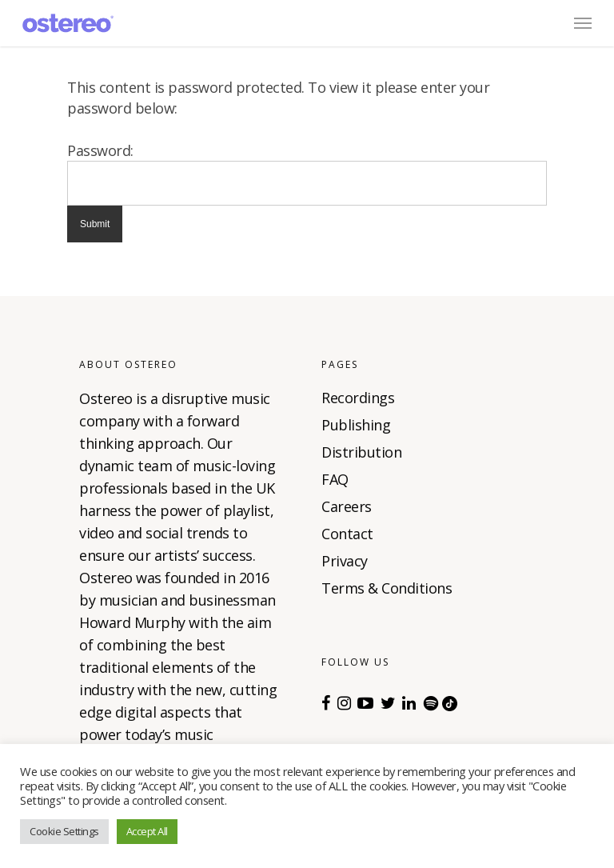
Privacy (345, 561)
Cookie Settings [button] (64, 831)
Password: (100, 150)
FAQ (335, 479)
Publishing (356, 425)
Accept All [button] (147, 831)
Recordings (358, 398)
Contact (347, 534)
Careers (347, 506)
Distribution (361, 452)
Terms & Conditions (387, 588)
